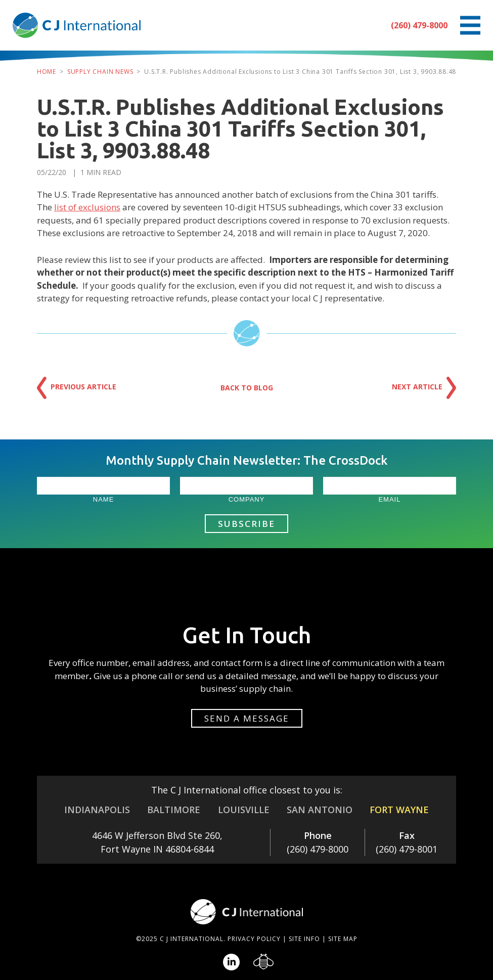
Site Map (343, 939)
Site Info (304, 939)
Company (247, 499)
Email (389, 499)
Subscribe (246, 524)
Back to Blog (247, 388)
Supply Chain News (100, 72)
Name (104, 499)
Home (47, 72)
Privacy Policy (254, 939)
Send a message (247, 718)
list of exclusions (87, 207)
